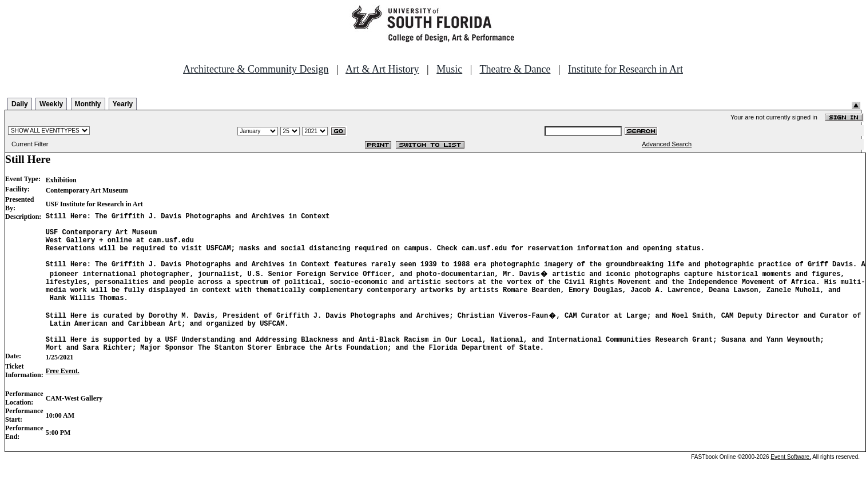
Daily (20, 104)
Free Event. (63, 397)
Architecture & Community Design (256, 69)
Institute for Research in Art (625, 69)
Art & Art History (382, 69)
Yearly (123, 104)
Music (449, 69)
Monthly (88, 104)
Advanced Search (667, 144)
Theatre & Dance (515, 69)
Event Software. (791, 483)
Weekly (51, 104)
